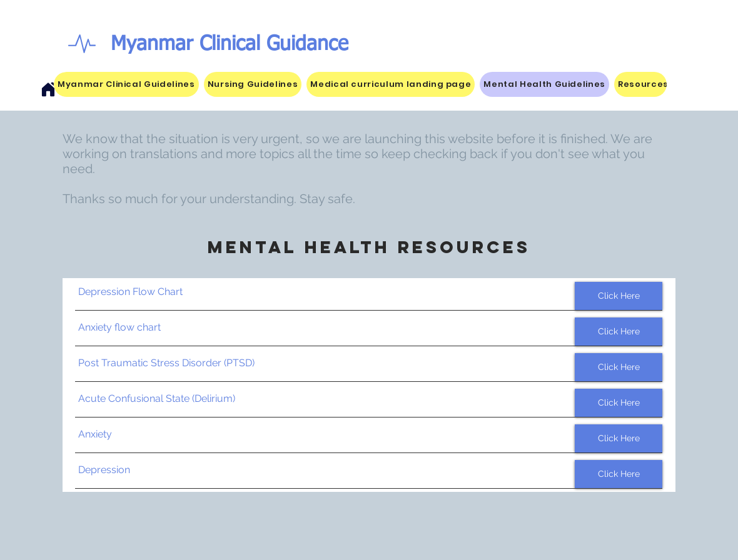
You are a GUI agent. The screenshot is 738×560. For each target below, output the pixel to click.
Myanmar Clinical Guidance (230, 44)
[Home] (48, 89)
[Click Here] (619, 296)
